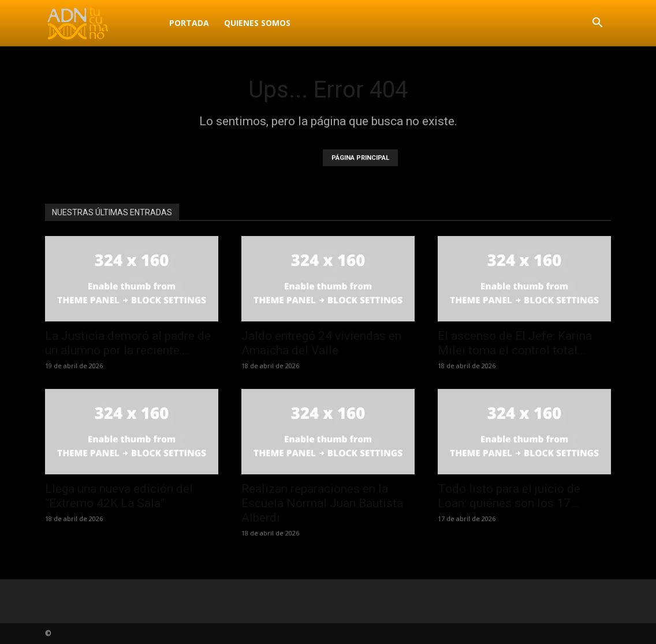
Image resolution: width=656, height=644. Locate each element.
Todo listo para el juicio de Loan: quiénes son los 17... (509, 496)
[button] (597, 24)
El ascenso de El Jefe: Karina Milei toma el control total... (515, 343)
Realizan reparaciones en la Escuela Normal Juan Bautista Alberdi (322, 503)
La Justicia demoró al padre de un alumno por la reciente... (128, 343)
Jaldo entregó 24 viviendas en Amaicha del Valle (321, 343)
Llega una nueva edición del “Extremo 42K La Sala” (119, 496)
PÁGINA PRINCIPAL (360, 158)
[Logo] (103, 23)
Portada (189, 23)
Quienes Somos (257, 23)
